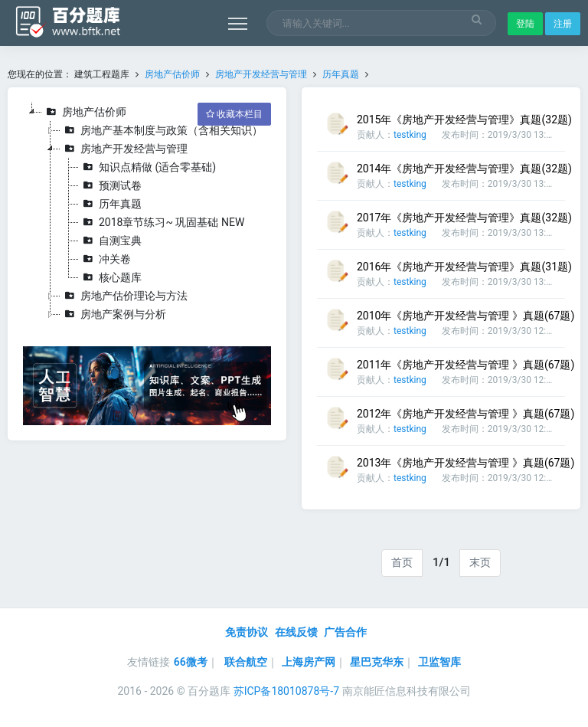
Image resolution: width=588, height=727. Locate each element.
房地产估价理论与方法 (124, 296)
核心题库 (110, 277)
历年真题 (341, 74)
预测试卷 (110, 185)
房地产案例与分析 (113, 314)
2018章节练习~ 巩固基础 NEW (162, 222)
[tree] (147, 213)
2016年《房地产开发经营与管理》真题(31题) (464, 267)
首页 (402, 562)
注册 (563, 24)
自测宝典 (110, 241)
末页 (480, 562)
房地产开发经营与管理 (261, 74)
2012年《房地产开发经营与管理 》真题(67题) (465, 414)
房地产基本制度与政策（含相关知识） (162, 130)
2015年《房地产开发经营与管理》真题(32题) (464, 120)
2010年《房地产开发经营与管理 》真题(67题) (465, 316)
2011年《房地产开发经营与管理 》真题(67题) (465, 365)
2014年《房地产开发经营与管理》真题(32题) (464, 169)
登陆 (525, 24)
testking (410, 135)
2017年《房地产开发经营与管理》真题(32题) (464, 218)
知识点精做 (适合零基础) (147, 167)
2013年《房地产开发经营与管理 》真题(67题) (465, 463)
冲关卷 (105, 259)
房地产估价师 (172, 74)
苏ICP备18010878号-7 (286, 691)
